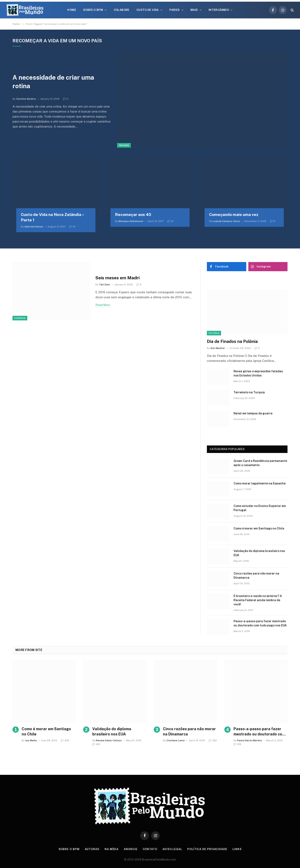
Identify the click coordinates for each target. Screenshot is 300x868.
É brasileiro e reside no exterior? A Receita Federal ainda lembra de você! (258, 600)
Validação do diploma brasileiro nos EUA (259, 553)
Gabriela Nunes (34, 227)
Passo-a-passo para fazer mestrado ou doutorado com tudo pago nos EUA (260, 623)
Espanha (20, 318)
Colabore (122, 10)
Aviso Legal (172, 849)
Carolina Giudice (26, 99)
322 (213, 740)
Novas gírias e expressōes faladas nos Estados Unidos (258, 373)
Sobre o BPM (93, 10)
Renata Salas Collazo (109, 740)
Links (237, 849)
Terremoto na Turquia (249, 392)
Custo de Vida (148, 10)
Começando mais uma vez (234, 214)
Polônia (214, 333)
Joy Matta (31, 740)
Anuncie (131, 849)
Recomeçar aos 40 (133, 214)
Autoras (92, 849)
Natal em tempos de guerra (253, 413)
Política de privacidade (207, 849)
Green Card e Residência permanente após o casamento (260, 463)
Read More (103, 305)
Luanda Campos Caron (226, 221)
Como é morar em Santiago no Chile (259, 528)
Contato (150, 849)
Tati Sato (104, 285)
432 (65, 740)
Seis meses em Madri (117, 278)
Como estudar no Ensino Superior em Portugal (260, 508)
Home (72, 10)
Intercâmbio (219, 10)
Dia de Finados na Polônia (232, 341)
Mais (194, 10)
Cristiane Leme (176, 740)
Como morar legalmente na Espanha (260, 483)
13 (170, 221)
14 (72, 227)
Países (174, 10)
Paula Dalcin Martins (249, 740)
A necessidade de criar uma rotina (53, 82)
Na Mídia (112, 849)
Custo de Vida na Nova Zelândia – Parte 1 (52, 217)
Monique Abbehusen (131, 221)
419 (96, 744)
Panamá (124, 145)
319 (237, 744)
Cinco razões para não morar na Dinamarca (256, 576)
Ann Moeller (218, 348)
